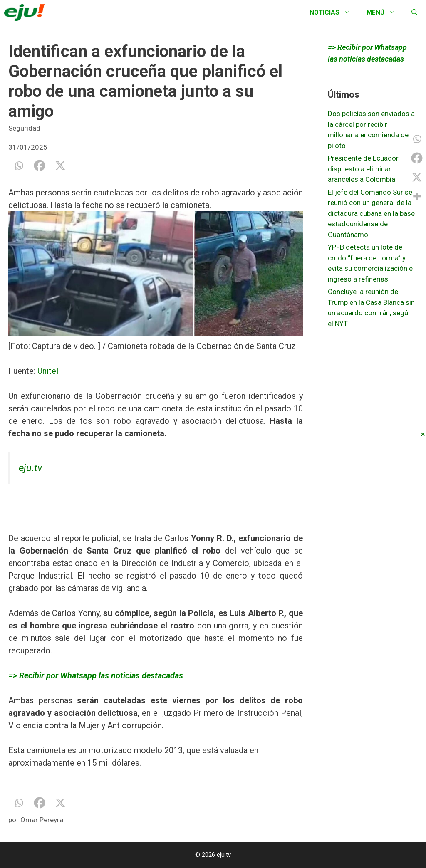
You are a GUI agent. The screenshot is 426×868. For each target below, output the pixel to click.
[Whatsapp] (19, 166)
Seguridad (24, 128)
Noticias (334, 12)
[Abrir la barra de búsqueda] (415, 12)
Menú (385, 12)
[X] (60, 166)
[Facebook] (40, 166)
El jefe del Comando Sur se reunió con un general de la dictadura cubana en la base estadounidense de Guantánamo (371, 213)
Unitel (47, 371)
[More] (417, 196)
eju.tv (30, 468)
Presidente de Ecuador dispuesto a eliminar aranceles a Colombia (363, 169)
